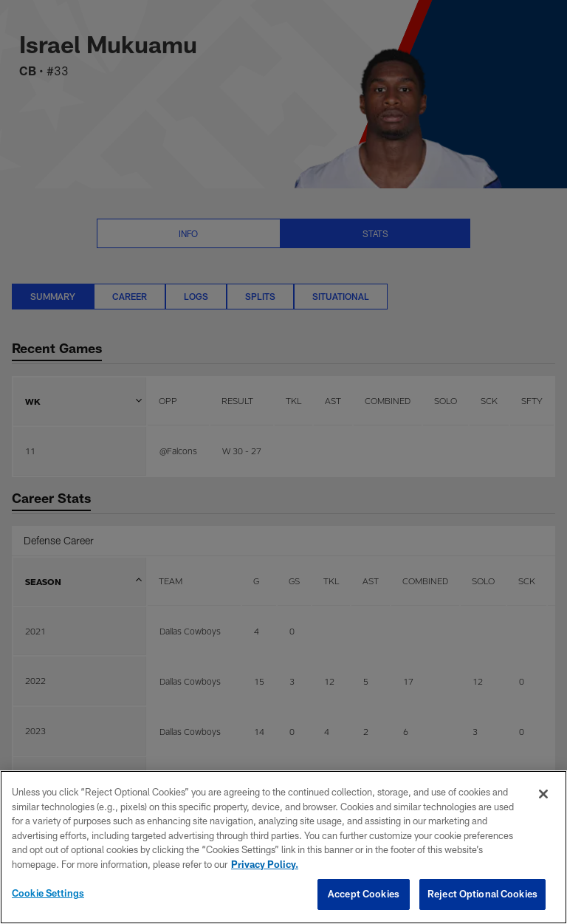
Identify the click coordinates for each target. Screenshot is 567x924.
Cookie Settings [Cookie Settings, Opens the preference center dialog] (48, 893)
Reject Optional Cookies (482, 894)
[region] (283, 847)
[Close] (543, 794)
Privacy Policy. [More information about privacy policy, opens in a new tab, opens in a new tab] (265, 864)
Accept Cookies (364, 894)
